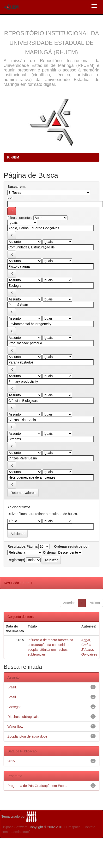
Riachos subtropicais (23, 717)
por (10, 197)
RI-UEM (13, 157)
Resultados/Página (22, 546)
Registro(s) (16, 560)
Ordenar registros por (71, 546)
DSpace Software (15, 827)
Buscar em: (17, 187)
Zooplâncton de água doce (27, 736)
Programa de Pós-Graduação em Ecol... (37, 786)
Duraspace (73, 827)
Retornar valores (23, 493)
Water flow (15, 727)
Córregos (14, 707)
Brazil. (12, 697)
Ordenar (49, 552)
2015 (11, 761)
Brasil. (12, 687)
